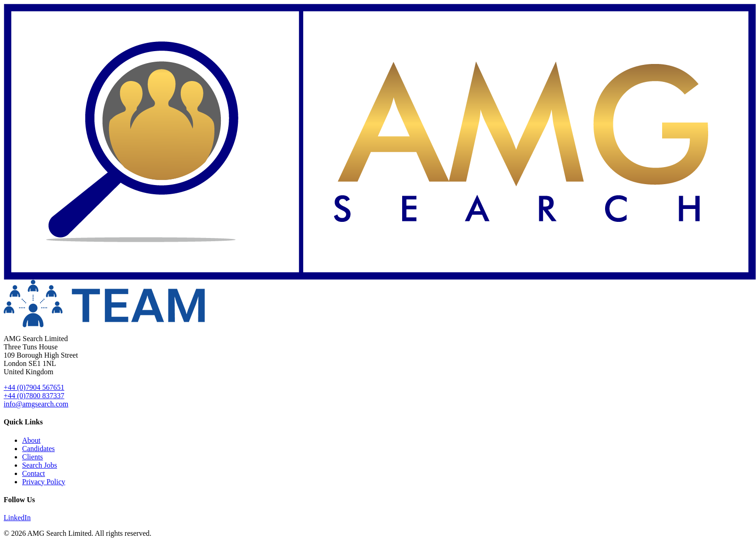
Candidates (38, 449)
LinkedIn (17, 518)
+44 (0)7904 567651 (34, 387)
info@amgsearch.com (36, 404)
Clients (32, 457)
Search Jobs (40, 465)
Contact (34, 473)
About (31, 440)
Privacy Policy (44, 482)
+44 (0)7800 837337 (34, 396)
